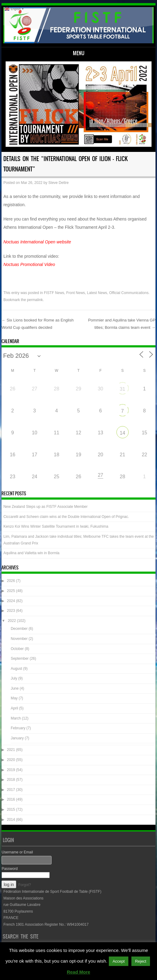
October (17, 649)
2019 (11, 770)
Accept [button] (119, 961)
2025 (11, 591)
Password (10, 869)
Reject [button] (141, 961)
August (16, 669)
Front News (75, 293)
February (18, 728)
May (14, 698)
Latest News (97, 293)
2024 (11, 601)
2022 (12, 621)
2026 (11, 581)
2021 (11, 750)
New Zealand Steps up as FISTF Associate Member (45, 507)
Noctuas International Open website (37, 242)
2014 (11, 820)
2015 (11, 809)
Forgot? (25, 885)
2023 (11, 611)
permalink (35, 300)
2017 (11, 790)
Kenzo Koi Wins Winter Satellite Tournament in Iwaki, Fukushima (56, 526)
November (19, 639)
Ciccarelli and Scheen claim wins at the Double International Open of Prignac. (66, 517)
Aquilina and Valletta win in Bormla (31, 553)
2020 (11, 760)
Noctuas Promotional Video (29, 264)
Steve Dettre (59, 183)
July (14, 678)
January (17, 738)
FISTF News (54, 293)
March (16, 718)
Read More (78, 972)
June (15, 688)
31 (123, 389)
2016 (11, 799)
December (19, 629)
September (20, 659)
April (14, 708)
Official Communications (129, 293)
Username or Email (17, 852)
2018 (11, 780)
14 (123, 433)
